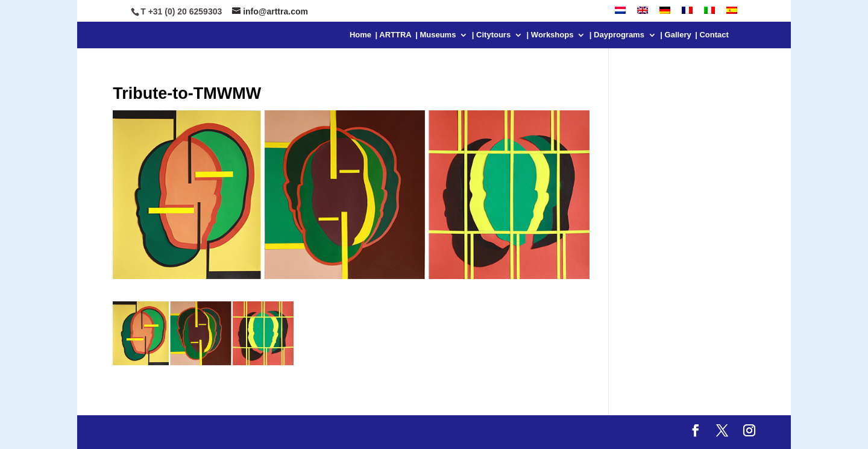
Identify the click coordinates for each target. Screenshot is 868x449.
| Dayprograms (617, 35)
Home (360, 35)
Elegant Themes (206, 432)
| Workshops (550, 35)
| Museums (436, 35)
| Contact (712, 35)
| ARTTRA (394, 35)
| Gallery (675, 35)
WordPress (330, 432)
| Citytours (491, 35)
